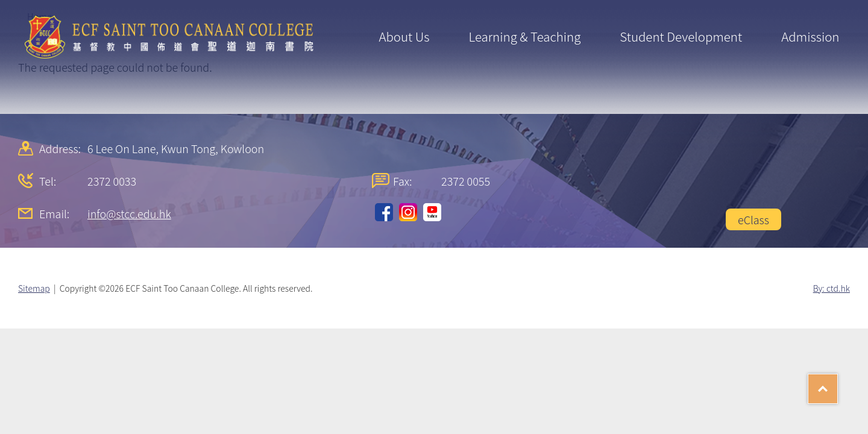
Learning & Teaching (524, 36)
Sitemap (34, 288)
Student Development (681, 36)
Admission (810, 36)
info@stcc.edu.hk (129, 213)
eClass (753, 219)
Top (838, 385)
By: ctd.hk (832, 288)
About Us (404, 36)
